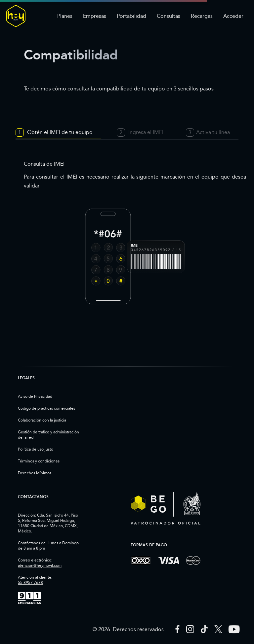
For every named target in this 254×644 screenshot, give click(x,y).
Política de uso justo (36, 449)
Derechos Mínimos (35, 473)
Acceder (233, 16)
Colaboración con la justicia (42, 420)
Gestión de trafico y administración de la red (48, 435)
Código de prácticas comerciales (46, 408)
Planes (65, 16)
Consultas (169, 16)
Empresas (95, 16)
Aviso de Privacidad (35, 396)
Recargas (202, 16)
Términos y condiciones (39, 461)
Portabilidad (131, 16)
